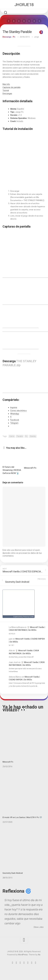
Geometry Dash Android (24, 851)
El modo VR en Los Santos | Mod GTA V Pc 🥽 (24, 795)
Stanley (33, 436)
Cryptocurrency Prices (20, 617)
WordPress (23, 955)
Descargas (7, 94)
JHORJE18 (24, 5)
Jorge (36, 37)
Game (12, 436)
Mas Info (6, 84)
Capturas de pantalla (11, 87)
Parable (20, 436)
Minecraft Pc (30, 468)
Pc (14, 37)
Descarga (7, 37)
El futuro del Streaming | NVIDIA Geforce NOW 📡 (12, 470)
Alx (39, 955)
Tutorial (6, 90)
